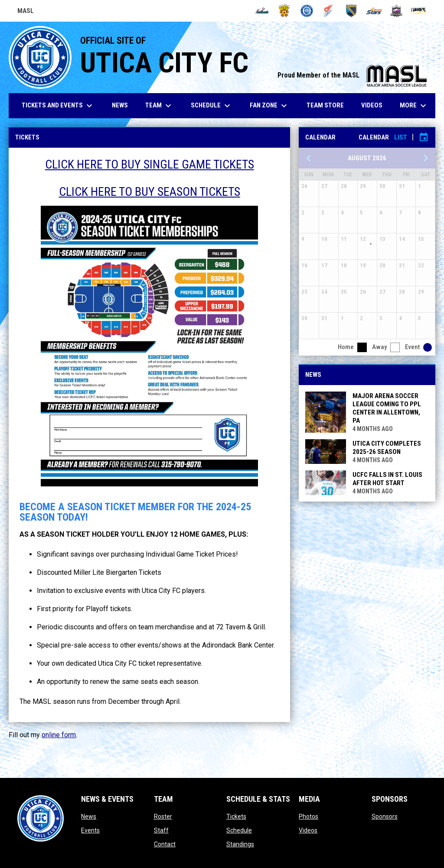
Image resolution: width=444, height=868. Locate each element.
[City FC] (307, 11)
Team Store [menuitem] (328, 105)
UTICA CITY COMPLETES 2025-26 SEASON (387, 448)
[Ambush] (262, 11)
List (401, 137)
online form (59, 735)
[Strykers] (397, 11)
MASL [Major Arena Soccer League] (26, 12)
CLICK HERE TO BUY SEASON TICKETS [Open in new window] (150, 192)
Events (90, 830)
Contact (165, 844)
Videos (308, 830)
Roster (163, 816)
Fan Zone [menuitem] (269, 106)
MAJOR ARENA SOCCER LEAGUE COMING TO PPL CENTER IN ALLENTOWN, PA (387, 408)
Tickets (236, 816)
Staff (161, 830)
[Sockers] (351, 11)
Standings (240, 844)
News (89, 816)
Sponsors (385, 816)
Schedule (239, 830)
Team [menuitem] (159, 106)
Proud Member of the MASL (352, 75)
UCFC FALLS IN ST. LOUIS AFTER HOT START (387, 479)
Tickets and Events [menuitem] (58, 106)
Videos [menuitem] (372, 105)
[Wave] (419, 11)
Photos (309, 816)
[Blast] (284, 11)
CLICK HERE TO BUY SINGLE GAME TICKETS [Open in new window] (150, 164)
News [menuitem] (120, 105)
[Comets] (329, 11)
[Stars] (374, 11)
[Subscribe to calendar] (424, 137)
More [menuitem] (414, 106)
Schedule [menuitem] (212, 106)
